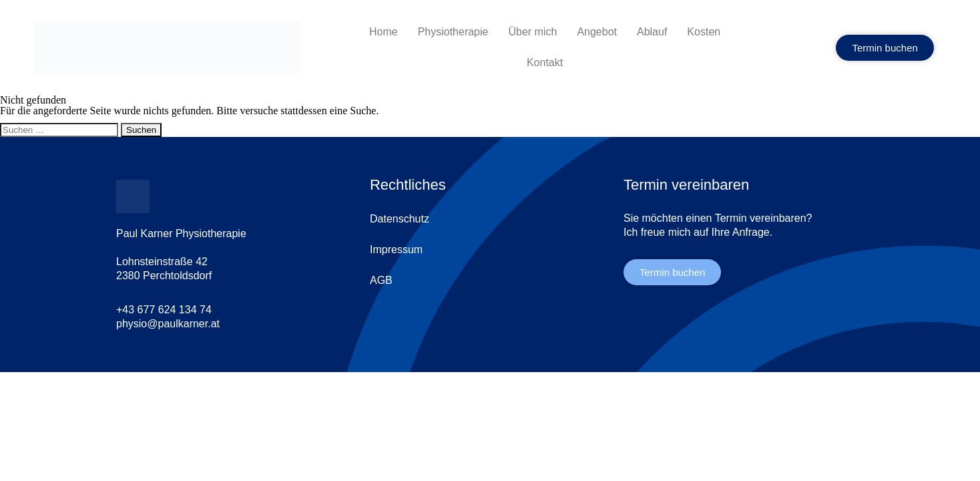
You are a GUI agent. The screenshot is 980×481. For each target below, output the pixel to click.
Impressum (396, 250)
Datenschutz (400, 219)
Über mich (532, 32)
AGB (381, 280)
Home (384, 32)
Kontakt (545, 62)
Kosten (704, 32)
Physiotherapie (453, 32)
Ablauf (652, 32)
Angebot (597, 32)
